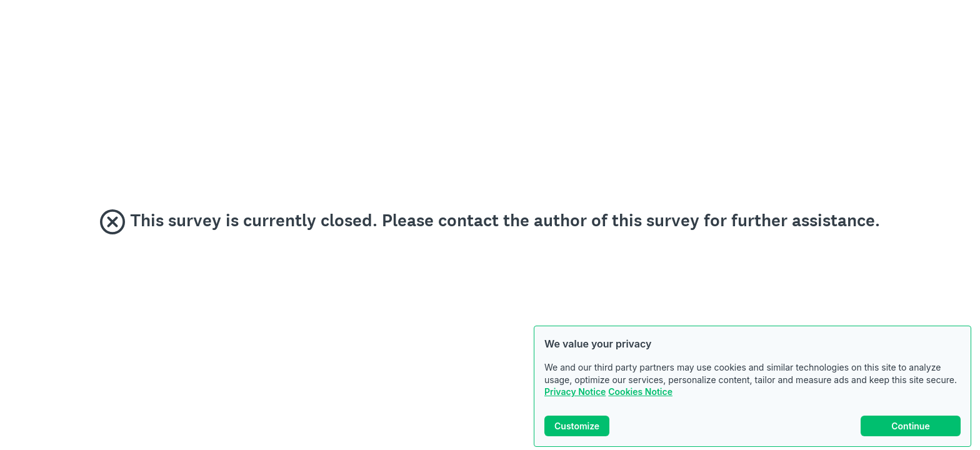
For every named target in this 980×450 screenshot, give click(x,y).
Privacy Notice (575, 392)
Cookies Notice (640, 392)
